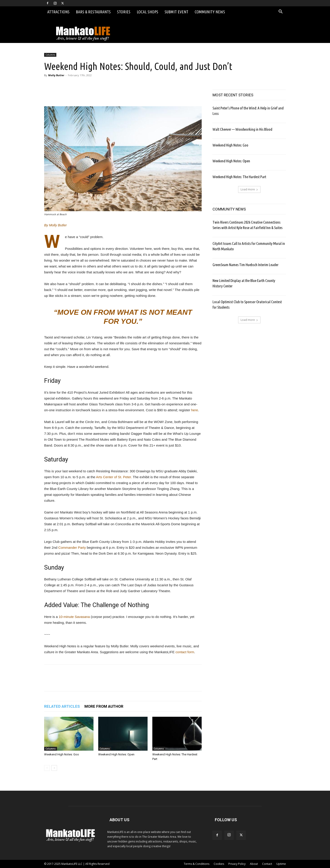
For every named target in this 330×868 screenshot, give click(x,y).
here (194, 410)
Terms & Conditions (197, 864)
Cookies (219, 864)
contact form (185, 652)
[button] (280, 12)
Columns (50, 55)
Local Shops (147, 12)
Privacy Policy (237, 864)
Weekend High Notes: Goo (62, 754)
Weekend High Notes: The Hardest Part (239, 177)
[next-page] (54, 768)
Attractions (58, 12)
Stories (124, 12)
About (254, 864)
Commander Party (72, 548)
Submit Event (176, 12)
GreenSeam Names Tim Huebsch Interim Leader (245, 265)
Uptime (281, 864)
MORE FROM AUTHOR (104, 706)
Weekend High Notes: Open (116, 754)
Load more (249, 189)
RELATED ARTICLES (62, 706)
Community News (210, 12)
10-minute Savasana (74, 617)
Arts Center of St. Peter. (114, 477)
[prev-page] (47, 768)
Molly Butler (56, 75)
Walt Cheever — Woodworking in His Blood (242, 129)
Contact (267, 864)
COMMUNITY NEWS (229, 209)
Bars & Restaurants (93, 12)
